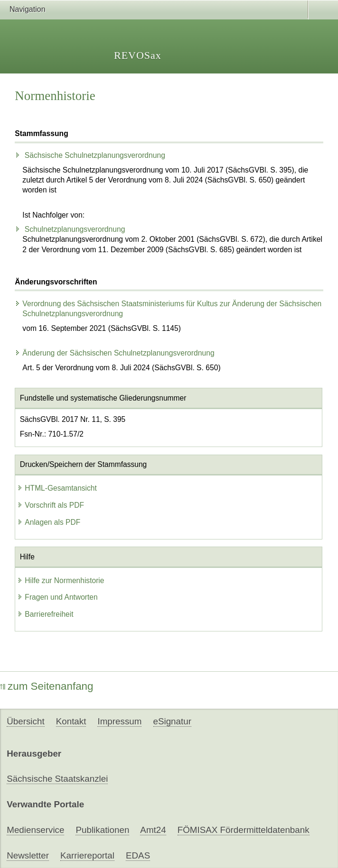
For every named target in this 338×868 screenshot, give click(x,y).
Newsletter (28, 855)
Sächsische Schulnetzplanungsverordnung (90, 155)
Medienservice (35, 830)
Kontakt (71, 721)
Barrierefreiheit (45, 614)
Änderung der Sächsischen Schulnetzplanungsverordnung (114, 353)
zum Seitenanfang (47, 686)
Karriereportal (87, 855)
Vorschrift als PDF (51, 505)
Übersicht (25, 721)
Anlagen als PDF (49, 522)
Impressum (119, 721)
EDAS (138, 855)
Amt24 (153, 830)
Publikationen (102, 830)
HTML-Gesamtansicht (57, 488)
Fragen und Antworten (57, 597)
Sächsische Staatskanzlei (57, 779)
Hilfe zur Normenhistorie (61, 580)
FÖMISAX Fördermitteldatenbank (244, 830)
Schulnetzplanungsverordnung (70, 229)
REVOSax (138, 55)
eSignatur (172, 721)
